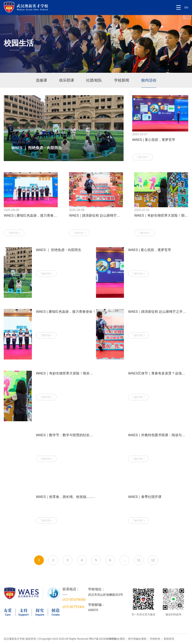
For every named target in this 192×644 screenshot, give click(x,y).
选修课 (41, 80)
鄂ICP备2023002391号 (102, 639)
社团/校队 (94, 80)
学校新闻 (122, 80)
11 (139, 560)
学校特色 (155, 639)
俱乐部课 (67, 80)
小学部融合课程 (116, 639)
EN (186, 7)
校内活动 (149, 80)
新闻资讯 (169, 639)
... (124, 560)
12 (153, 560)
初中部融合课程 (137, 639)
